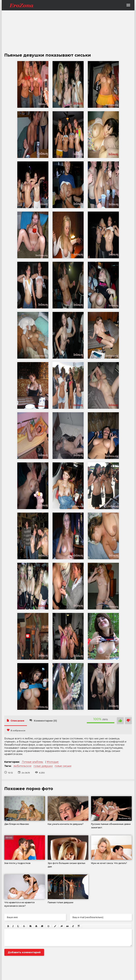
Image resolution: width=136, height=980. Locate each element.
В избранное (16, 730)
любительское (22, 766)
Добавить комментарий (24, 952)
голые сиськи (63, 766)
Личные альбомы (32, 762)
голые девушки (43, 766)
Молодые (53, 762)
